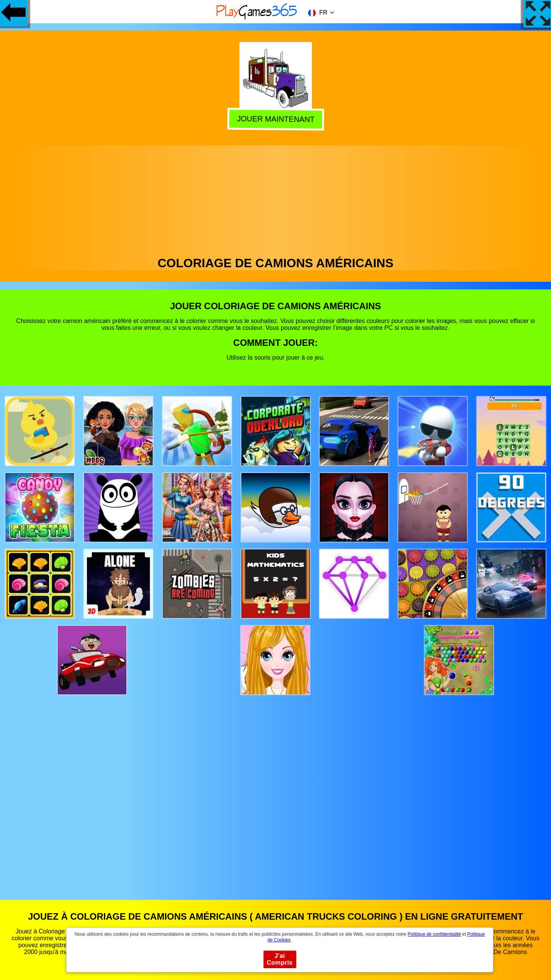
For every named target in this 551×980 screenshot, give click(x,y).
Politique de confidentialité (434, 934)
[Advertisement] (276, 199)
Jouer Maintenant (275, 119)
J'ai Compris (280, 959)
